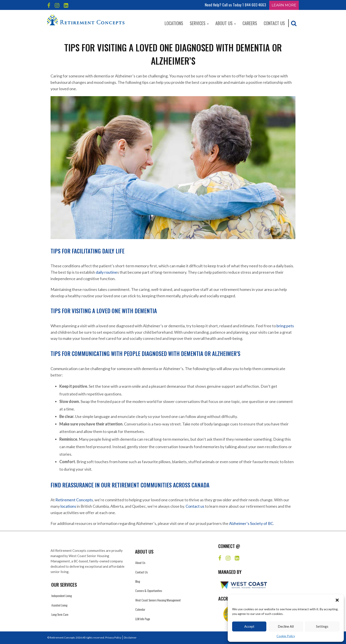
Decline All (286, 626)
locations (68, 506)
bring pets (285, 326)
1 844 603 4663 (254, 5)
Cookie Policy (286, 636)
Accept (249, 626)
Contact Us (274, 23)
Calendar (140, 609)
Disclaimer (130, 637)
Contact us (195, 506)
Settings (322, 626)
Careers (250, 23)
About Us (226, 23)
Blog (138, 581)
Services (199, 23)
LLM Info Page (143, 619)
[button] (337, 600)
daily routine (106, 272)
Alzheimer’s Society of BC (251, 523)
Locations (174, 23)
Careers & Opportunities (149, 591)
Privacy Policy (113, 637)
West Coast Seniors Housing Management (158, 600)
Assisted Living (59, 605)
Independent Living (62, 596)
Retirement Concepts (74, 500)
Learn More (284, 5)
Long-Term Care (60, 614)
